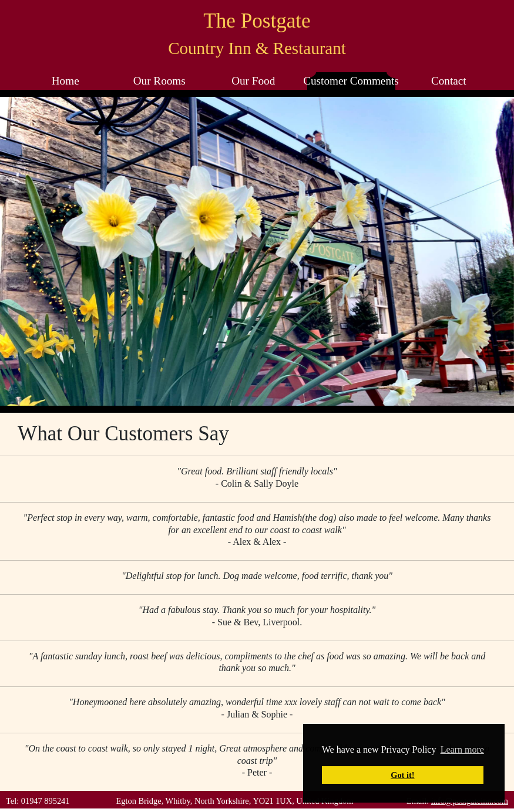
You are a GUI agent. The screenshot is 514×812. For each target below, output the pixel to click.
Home (65, 81)
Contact (449, 81)
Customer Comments (351, 81)
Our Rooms (159, 81)
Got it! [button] (402, 775)
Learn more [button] (462, 749)
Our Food (253, 81)
